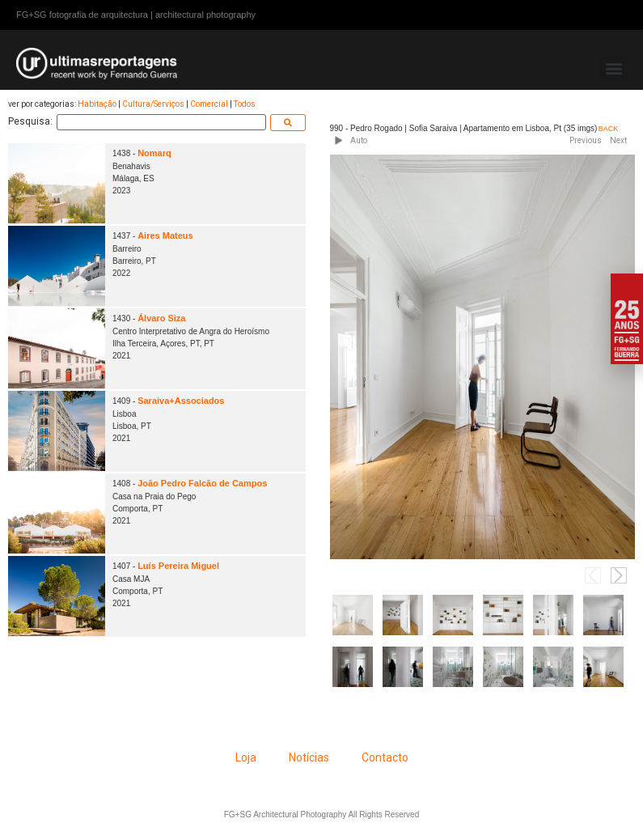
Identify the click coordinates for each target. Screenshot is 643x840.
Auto (359, 140)
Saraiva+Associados (181, 401)
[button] (613, 68)
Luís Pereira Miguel (178, 566)
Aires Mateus (165, 235)
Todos (245, 104)
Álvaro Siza (161, 318)
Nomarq (154, 153)
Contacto (385, 757)
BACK (609, 129)
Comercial (209, 104)
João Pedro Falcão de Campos (202, 483)
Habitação (97, 104)
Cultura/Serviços (153, 104)
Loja (246, 757)
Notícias (309, 757)
